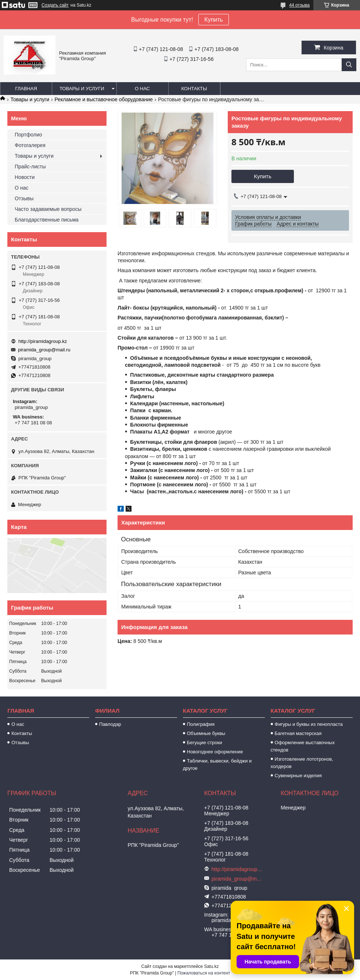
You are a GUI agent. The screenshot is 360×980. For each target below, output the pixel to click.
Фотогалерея (30, 145)
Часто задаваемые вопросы (48, 209)
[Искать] (349, 65)
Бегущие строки (205, 743)
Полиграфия (201, 724)
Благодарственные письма (47, 220)
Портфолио (28, 135)
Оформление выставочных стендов (303, 746)
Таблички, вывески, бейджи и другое (217, 765)
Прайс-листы (30, 167)
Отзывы (24, 198)
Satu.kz (211, 966)
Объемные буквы (206, 733)
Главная (26, 89)
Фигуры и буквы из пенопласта (309, 724)
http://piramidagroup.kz (43, 341)
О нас (142, 89)
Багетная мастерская (298, 733)
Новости (25, 177)
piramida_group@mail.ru (44, 350)
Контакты (194, 89)
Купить (214, 20)
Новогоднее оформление (215, 752)
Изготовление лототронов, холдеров (302, 763)
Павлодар (110, 724)
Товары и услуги (82, 89)
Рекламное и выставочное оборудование (104, 99)
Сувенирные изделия (298, 776)
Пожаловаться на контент (204, 973)
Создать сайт (55, 5)
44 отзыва (299, 5)
